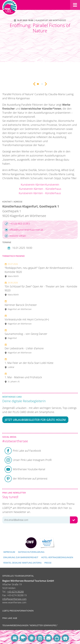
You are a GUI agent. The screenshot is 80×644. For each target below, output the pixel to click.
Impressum (9, 552)
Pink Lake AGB (10, 618)
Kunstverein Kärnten (33, 185)
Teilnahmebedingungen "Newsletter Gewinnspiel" (30, 625)
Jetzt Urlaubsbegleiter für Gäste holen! (35, 420)
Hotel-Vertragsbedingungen (57, 557)
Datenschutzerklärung (31, 552)
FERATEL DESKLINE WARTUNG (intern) (22, 563)
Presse (48, 563)
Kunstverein (52, 185)
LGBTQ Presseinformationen (18, 611)
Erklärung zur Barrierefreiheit (21, 557)
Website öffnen (15, 236)
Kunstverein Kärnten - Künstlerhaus (40, 189)
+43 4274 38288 (15, 592)
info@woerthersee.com (14, 599)
